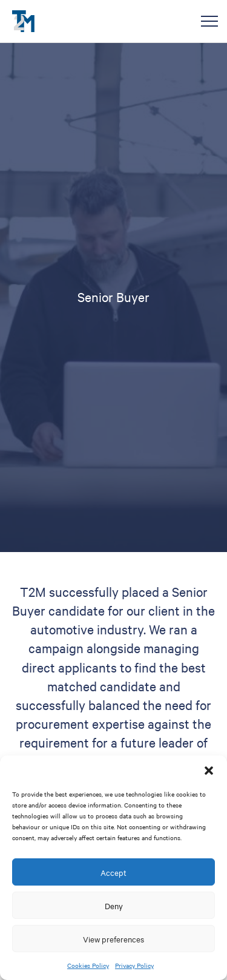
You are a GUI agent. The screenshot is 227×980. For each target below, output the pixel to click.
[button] (209, 771)
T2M (23, 21)
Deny (114, 906)
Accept (113, 872)
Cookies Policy (88, 965)
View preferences (113, 939)
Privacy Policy (134, 965)
